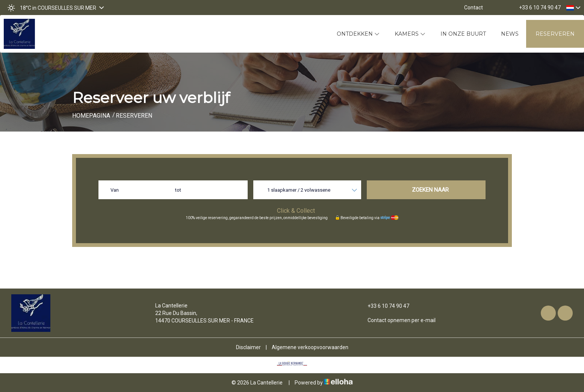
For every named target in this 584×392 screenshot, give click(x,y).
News (510, 34)
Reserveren (555, 34)
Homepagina (91, 116)
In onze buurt (463, 34)
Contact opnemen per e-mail (397, 320)
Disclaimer (248, 347)
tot (178, 190)
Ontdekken (358, 34)
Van (115, 190)
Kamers (410, 34)
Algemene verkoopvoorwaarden (310, 347)
